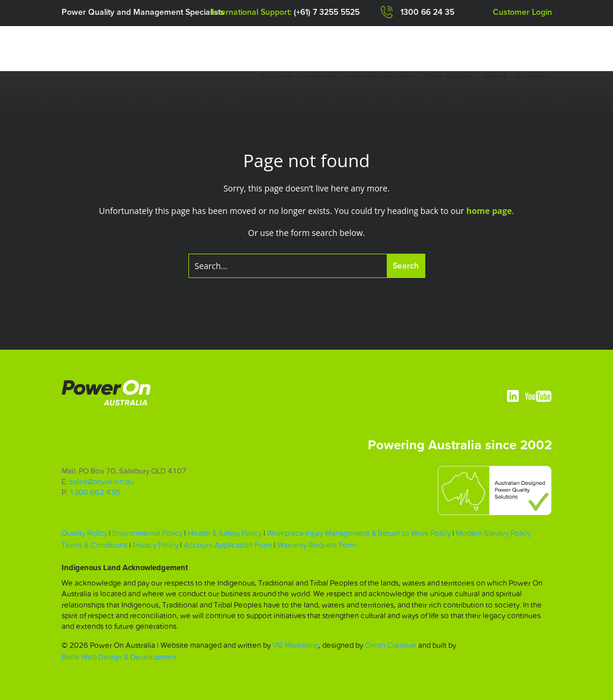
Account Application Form (228, 545)
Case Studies (448, 76)
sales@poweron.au (102, 482)
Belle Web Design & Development (119, 657)
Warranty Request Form (317, 545)
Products (320, 76)
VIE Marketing (296, 645)
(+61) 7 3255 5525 (327, 12)
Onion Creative (391, 645)
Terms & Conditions (94, 545)
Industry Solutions (380, 76)
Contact (532, 76)
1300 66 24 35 (427, 12)
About (495, 76)
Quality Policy (84, 533)
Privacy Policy (155, 545)
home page (489, 211)
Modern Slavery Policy (493, 533)
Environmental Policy (147, 533)
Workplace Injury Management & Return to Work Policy (359, 533)
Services (276, 76)
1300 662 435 (95, 492)
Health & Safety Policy (225, 533)
